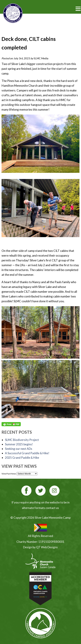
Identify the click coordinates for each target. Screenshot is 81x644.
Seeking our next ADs (19, 449)
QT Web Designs (47, 547)
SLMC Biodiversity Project (22, 440)
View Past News (9, 474)
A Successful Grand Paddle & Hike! (27, 453)
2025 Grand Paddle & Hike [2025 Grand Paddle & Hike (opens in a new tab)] (22, 458)
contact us (52, 508)
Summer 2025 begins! (19, 444)
